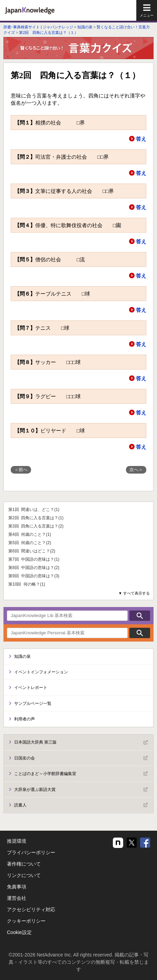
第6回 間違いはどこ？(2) (32, 551)
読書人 (81, 805)
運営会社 (17, 898)
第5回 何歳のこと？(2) (30, 543)
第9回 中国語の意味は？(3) (34, 576)
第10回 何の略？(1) (27, 584)
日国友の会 (81, 758)
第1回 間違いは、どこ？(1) (34, 510)
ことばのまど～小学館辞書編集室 (81, 774)
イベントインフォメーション (41, 672)
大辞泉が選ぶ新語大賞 (81, 790)
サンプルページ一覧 (33, 703)
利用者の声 (24, 719)
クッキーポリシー (26, 921)
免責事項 (17, 887)
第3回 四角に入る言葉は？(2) (36, 526)
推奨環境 (17, 841)
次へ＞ (136, 470)
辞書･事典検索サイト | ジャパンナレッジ (38, 27)
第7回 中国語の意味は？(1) (34, 559)
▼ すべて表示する (134, 593)
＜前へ (21, 470)
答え (141, 139)
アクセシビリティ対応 (31, 909)
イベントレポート (31, 688)
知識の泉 (85, 27)
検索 (140, 616)
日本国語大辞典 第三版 (81, 743)
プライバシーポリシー (31, 852)
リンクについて (24, 875)
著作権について (24, 864)
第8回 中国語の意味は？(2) (34, 568)
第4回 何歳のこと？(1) (30, 534)
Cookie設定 (19, 932)
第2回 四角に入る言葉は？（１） (48, 32)
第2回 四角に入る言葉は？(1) (36, 518)
